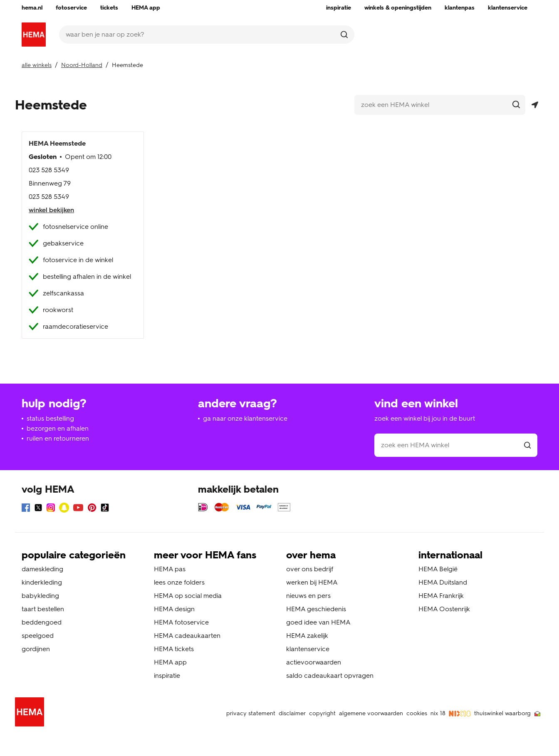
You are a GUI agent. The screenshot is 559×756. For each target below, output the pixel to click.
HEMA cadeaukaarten (187, 636)
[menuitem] (32, 8)
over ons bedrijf (310, 569)
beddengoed (42, 622)
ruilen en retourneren (58, 438)
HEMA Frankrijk (441, 596)
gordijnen (36, 649)
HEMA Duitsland (443, 582)
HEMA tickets (174, 649)
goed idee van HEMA (318, 622)
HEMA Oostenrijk (444, 609)
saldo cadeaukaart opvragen (330, 675)
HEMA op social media (188, 596)
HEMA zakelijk (307, 636)
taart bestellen (43, 609)
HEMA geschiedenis (316, 609)
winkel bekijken (51, 210)
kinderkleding (42, 582)
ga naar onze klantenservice (245, 418)
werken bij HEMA (312, 582)
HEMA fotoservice (181, 622)
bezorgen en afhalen (58, 428)
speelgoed (38, 636)
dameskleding (42, 569)
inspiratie (167, 675)
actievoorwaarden (314, 662)
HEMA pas (170, 569)
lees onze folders (179, 582)
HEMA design (174, 609)
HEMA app (170, 662)
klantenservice (308, 649)
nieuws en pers (308, 596)
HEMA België (438, 569)
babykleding (40, 596)
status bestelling (50, 418)
